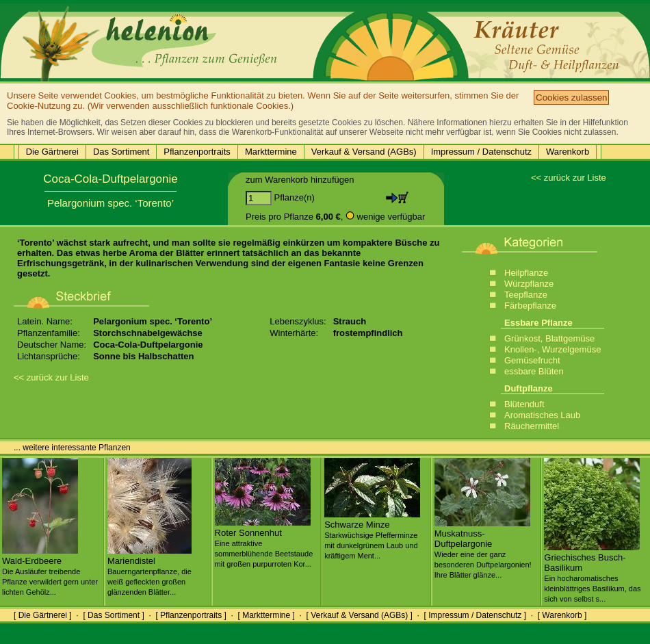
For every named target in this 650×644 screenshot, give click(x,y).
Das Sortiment (121, 152)
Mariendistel (149, 571)
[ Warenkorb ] (562, 615)
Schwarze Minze (372, 534)
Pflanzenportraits (197, 152)
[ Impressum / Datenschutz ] (475, 615)
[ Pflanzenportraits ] (191, 615)
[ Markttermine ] (266, 615)
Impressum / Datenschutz (481, 152)
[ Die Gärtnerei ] (43, 615)
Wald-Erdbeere (50, 571)
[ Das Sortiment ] (113, 615)
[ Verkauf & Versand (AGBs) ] (360, 615)
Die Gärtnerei (52, 152)
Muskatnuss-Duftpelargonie (483, 549)
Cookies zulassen (571, 98)
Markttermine (271, 152)
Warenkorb (568, 152)
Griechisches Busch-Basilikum (592, 572)
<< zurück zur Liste (569, 178)
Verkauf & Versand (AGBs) (364, 152)
